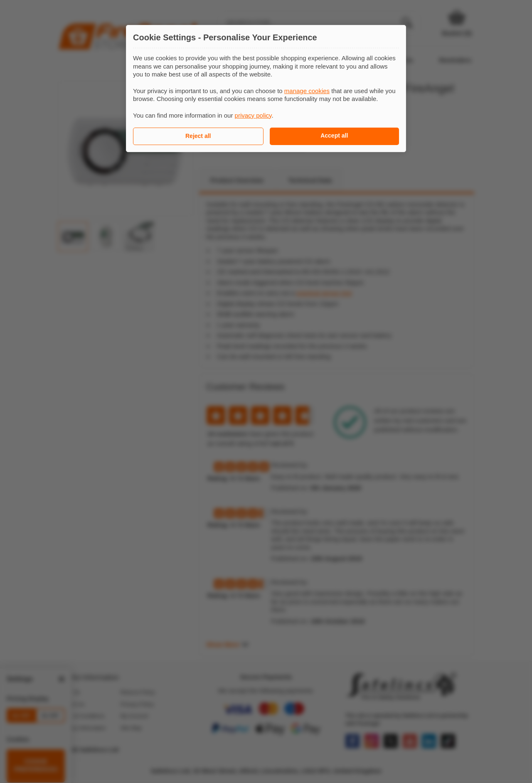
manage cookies (307, 91)
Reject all (198, 136)
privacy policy (253, 115)
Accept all (334, 135)
